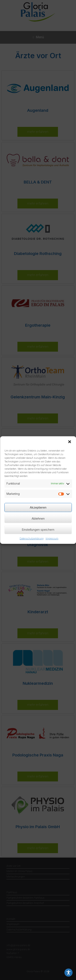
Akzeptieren (38, 507)
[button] (70, 442)
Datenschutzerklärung (32, 538)
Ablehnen (38, 518)
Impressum (52, 538)
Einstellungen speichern (38, 530)
